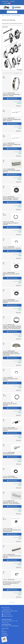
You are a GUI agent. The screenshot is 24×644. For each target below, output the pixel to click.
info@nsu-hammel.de (8, 616)
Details (19, 106)
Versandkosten (5, 635)
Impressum (4, 632)
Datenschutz (4, 633)
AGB (3, 630)
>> (15, 602)
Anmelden (12, 1)
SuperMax (8, 15)
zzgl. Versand (19, 102)
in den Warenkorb (12, 99)
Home (3, 15)
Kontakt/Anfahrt (5, 1)
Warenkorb (7, 3)
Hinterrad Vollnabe (16, 15)
